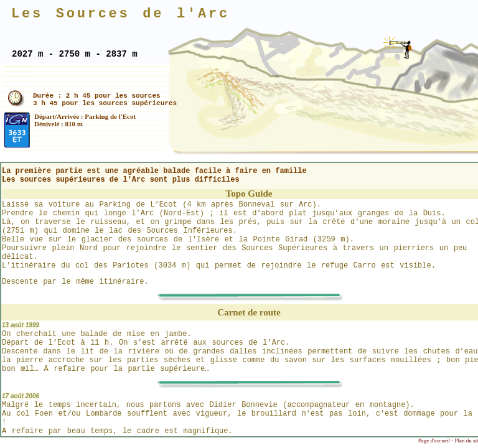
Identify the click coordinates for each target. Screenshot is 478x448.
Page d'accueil (434, 441)
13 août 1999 (21, 325)
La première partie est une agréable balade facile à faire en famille (154, 171)
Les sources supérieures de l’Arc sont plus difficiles (121, 180)
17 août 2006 (21, 396)
